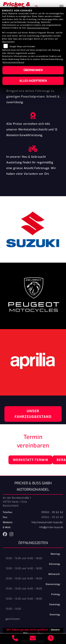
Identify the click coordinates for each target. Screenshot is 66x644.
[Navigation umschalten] (61, 7)
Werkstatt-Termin (31, 460)
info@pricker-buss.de (51, 527)
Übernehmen (33, 70)
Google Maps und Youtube (22, 47)
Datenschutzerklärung (38, 28)
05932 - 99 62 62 (52, 512)
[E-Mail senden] (33, 639)
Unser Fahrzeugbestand (33, 414)
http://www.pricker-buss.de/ (47, 522)
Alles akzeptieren (33, 81)
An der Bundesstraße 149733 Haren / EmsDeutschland (17, 502)
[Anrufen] (15, 639)
